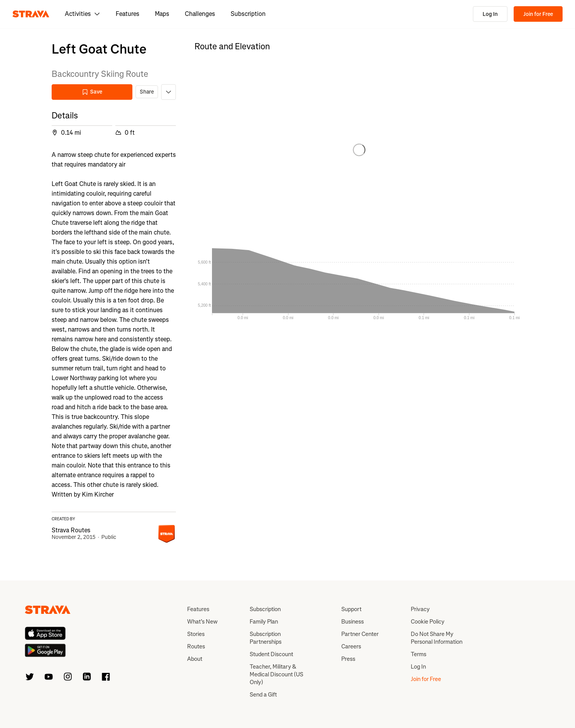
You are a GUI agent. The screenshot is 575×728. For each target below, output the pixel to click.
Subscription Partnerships (266, 638)
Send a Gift (263, 695)
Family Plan (264, 622)
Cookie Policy (428, 622)
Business (353, 622)
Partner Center (360, 634)
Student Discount (271, 654)
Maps (162, 14)
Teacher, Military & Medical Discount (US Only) (276, 674)
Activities (83, 14)
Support (351, 609)
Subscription (248, 14)
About (195, 659)
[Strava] (31, 14)
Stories (196, 634)
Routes (196, 646)
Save (92, 92)
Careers (351, 646)
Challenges (200, 14)
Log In (490, 14)
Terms (419, 654)
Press (348, 659)
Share (147, 92)
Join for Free (538, 14)
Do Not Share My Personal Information (437, 638)
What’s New (202, 622)
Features (128, 14)
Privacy (420, 609)
